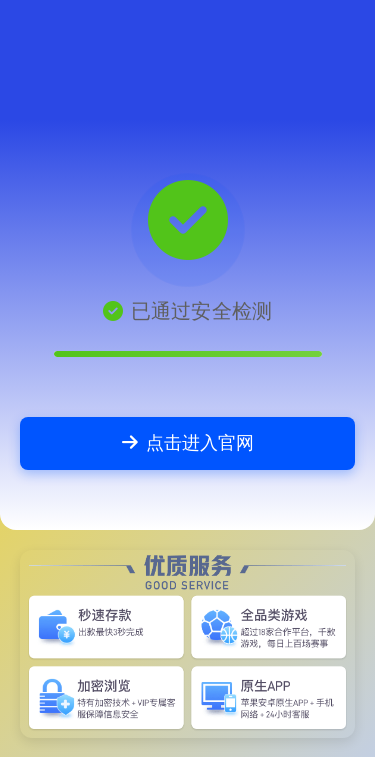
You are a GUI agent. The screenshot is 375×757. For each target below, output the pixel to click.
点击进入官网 (188, 442)
